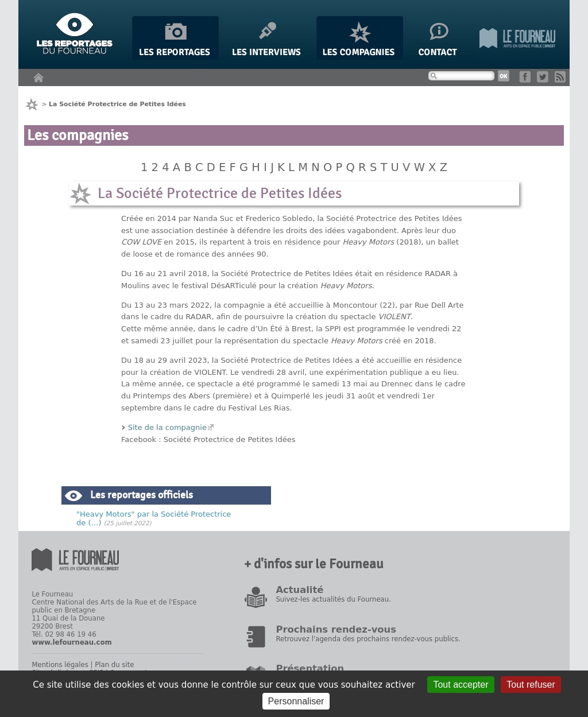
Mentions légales (60, 665)
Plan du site (114, 665)
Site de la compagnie (167, 427)
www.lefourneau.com (71, 642)
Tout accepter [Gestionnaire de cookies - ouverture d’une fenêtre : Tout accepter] (461, 685)
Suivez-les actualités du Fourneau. (333, 599)
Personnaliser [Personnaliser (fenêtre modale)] (296, 701)
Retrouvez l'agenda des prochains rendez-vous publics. (368, 639)
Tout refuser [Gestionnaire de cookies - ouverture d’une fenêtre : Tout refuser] (531, 685)
